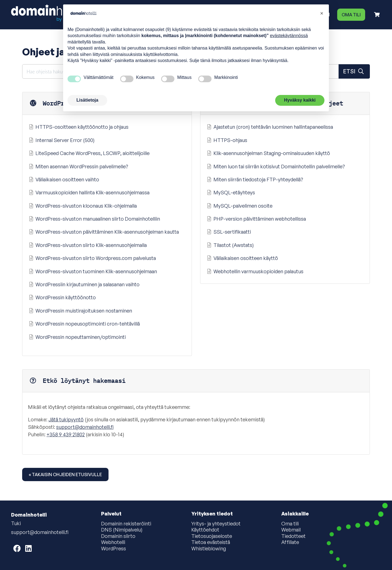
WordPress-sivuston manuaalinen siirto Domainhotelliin (94, 219)
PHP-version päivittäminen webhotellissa (256, 219)
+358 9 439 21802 (66, 434)
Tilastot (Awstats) (230, 245)
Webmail (291, 530)
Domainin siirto (118, 536)
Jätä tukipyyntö (66, 419)
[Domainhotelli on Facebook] (17, 548)
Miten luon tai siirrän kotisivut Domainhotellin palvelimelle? (275, 166)
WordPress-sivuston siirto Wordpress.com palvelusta (92, 258)
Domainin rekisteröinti (126, 524)
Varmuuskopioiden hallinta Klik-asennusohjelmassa (89, 192)
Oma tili (351, 15)
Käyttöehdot (205, 530)
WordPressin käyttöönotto (62, 297)
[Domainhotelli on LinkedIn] (29, 548)
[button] (322, 13)
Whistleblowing (209, 549)
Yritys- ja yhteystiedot (216, 524)
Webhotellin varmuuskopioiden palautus (255, 271)
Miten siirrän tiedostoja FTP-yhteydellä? (255, 179)
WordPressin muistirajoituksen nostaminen (80, 311)
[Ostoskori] (377, 15)
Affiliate (290, 542)
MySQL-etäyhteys (230, 192)
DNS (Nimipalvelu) (122, 530)
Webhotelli (113, 542)
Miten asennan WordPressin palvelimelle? (78, 166)
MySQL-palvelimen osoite (239, 206)
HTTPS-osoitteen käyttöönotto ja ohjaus (78, 127)
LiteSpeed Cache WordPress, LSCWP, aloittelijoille (89, 153)
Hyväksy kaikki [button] (300, 100)
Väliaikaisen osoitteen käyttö (242, 258)
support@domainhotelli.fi (85, 427)
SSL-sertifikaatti (228, 232)
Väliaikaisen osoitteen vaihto (64, 179)
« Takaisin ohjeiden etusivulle (65, 474)
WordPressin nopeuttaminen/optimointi (77, 337)
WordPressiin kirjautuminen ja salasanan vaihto (84, 284)
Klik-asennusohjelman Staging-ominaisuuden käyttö (268, 153)
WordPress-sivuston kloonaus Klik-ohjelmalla (82, 206)
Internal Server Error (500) (61, 140)
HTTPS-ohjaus (227, 140)
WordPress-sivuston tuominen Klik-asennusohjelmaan (92, 271)
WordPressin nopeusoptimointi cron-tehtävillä (84, 324)
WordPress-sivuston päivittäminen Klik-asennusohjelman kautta (103, 232)
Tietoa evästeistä (211, 542)
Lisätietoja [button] (87, 100)
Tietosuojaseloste (212, 536)
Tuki (16, 523)
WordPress (114, 549)
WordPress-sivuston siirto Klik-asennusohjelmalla (87, 245)
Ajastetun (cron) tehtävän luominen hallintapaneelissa (269, 127)
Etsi (354, 71)
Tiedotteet (293, 536)
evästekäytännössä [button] (289, 36)
